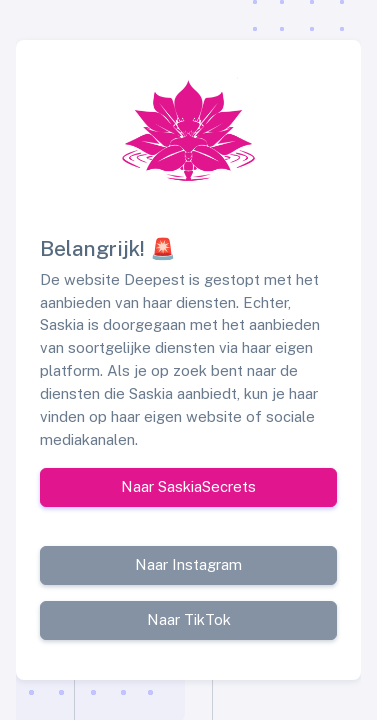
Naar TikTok (189, 619)
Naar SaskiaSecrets (188, 486)
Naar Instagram (188, 564)
